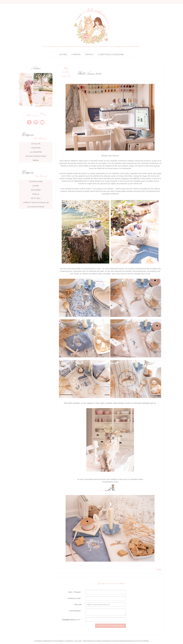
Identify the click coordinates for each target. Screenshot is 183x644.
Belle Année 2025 (89, 73)
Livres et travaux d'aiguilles (36, 203)
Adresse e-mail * (75, 598)
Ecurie (36, 186)
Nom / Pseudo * (75, 592)
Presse (36, 160)
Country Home (36, 182)
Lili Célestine (111, 54)
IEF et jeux (36, 198)
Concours (36, 148)
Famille (36, 194)
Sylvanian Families (36, 207)
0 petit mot (66, 76)
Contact (89, 54)
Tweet (159, 569)
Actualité (36, 144)
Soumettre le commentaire (110, 626)
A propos (76, 54)
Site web (78, 605)
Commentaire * (75, 611)
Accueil (63, 54)
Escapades (36, 190)
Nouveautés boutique (36, 156)
